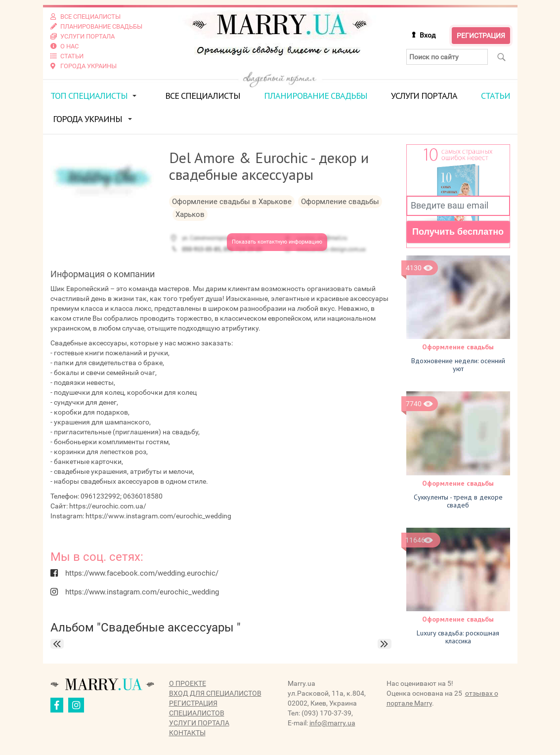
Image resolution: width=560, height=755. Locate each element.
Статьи (495, 96)
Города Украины (87, 119)
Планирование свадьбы (316, 96)
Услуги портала (424, 96)
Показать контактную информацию (277, 242)
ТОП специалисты (89, 96)
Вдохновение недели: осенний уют (458, 365)
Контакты (187, 733)
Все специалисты (203, 96)
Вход (428, 35)
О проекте (188, 683)
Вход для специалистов (215, 693)
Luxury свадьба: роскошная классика (458, 637)
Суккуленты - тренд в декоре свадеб (458, 501)
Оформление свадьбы (458, 347)
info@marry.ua (332, 723)
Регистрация (481, 36)
